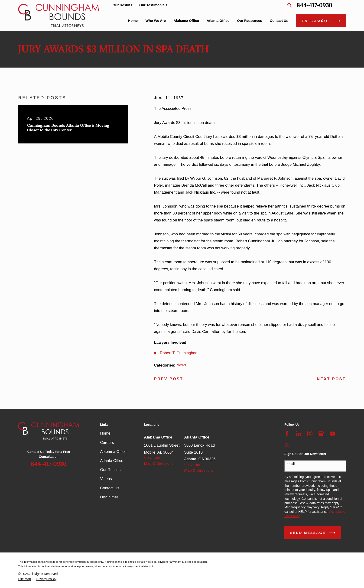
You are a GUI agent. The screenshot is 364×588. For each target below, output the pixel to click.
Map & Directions (159, 463)
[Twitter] (287, 445)
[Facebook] (287, 434)
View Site (152, 458)
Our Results (122, 5)
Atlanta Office (112, 461)
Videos (106, 479)
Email (291, 464)
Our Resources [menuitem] (250, 21)
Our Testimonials (153, 5)
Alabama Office (113, 452)
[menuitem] (24, 579)
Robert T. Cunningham (179, 353)
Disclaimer (109, 497)
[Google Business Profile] (321, 434)
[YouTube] (332, 434)
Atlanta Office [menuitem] (218, 21)
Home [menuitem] (133, 21)
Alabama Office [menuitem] (186, 21)
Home (105, 433)
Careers (107, 443)
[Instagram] (310, 434)
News (181, 365)
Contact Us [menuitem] (279, 21)
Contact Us (110, 488)
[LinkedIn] (298, 434)
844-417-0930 (314, 5)
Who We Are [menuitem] (156, 21)
